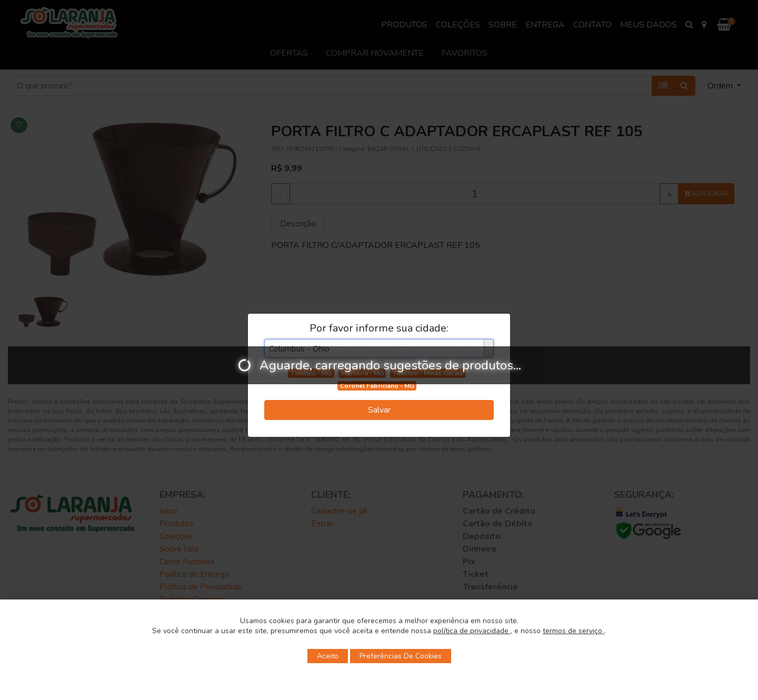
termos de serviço (574, 631)
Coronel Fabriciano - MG (377, 386)
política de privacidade (472, 631)
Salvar (379, 410)
